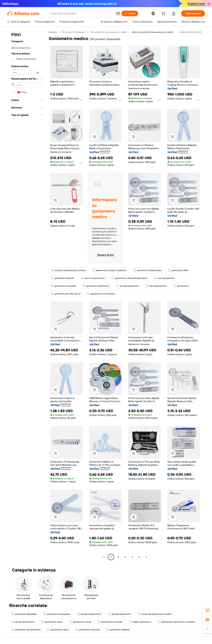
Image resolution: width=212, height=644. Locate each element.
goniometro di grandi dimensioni (129, 278)
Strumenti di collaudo (74, 32)
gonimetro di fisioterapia (147, 270)
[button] (118, 13)
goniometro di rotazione (101, 294)
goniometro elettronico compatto (177, 622)
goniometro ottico (52, 622)
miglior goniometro (140, 622)
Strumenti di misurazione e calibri (109, 32)
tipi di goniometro (156, 286)
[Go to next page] (146, 557)
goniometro (181, 286)
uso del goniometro (128, 286)
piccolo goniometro (23, 622)
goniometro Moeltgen (24, 614)
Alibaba (53, 32)
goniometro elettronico (96, 286)
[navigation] (27, 295)
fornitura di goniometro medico (68, 270)
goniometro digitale (118, 630)
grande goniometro (120, 614)
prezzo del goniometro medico (155, 614)
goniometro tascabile (64, 286)
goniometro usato (58, 630)
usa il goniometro (164, 278)
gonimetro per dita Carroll (66, 294)
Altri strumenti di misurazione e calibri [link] (153, 32)
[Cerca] (130, 13)
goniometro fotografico (57, 614)
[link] (207, 610)
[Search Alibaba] (82, 13)
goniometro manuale (110, 622)
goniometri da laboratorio (26, 630)
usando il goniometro (89, 614)
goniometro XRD (178, 270)
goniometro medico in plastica (110, 270)
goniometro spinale (62, 278)
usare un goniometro (93, 278)
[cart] (164, 14)
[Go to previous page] (104, 557)
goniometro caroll (80, 622)
